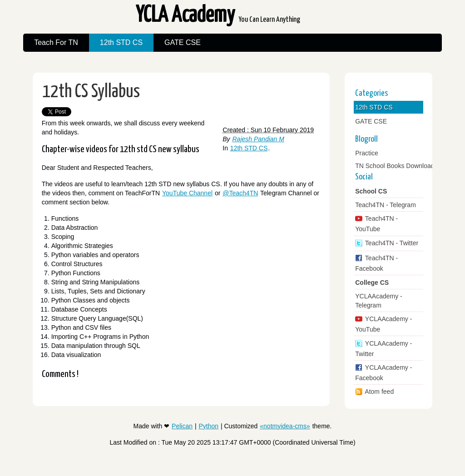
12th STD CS (121, 42)
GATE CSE (183, 42)
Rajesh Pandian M (258, 139)
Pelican (182, 426)
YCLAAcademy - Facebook (383, 373)
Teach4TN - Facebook (376, 263)
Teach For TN (56, 42)
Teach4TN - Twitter (391, 243)
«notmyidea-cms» (285, 426)
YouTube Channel (187, 193)
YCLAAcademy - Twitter (383, 349)
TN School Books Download (395, 166)
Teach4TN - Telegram (386, 205)
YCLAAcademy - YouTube (383, 324)
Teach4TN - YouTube (376, 224)
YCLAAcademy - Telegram (378, 301)
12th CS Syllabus (91, 92)
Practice (367, 153)
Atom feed (378, 392)
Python (208, 426)
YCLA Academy (218, 18)
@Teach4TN (240, 193)
